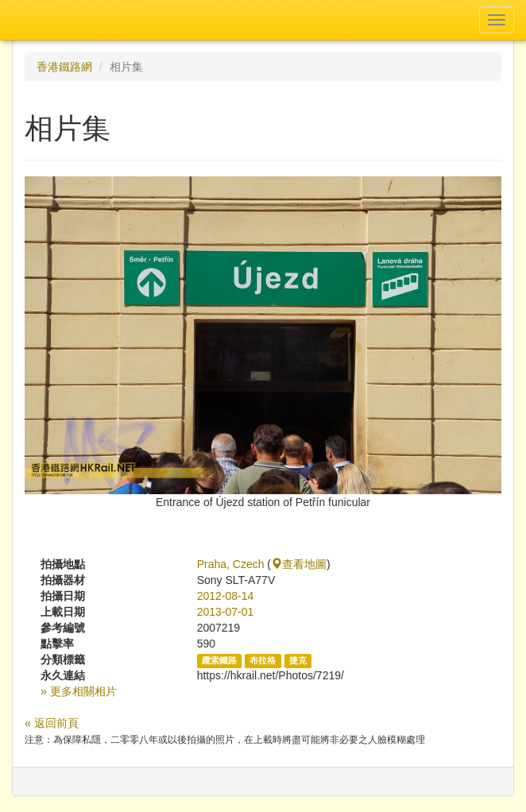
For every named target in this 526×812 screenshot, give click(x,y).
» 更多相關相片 (79, 691)
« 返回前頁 (52, 723)
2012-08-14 (226, 596)
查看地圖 (299, 564)
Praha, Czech (231, 564)
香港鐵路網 (64, 67)
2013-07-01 (226, 612)
